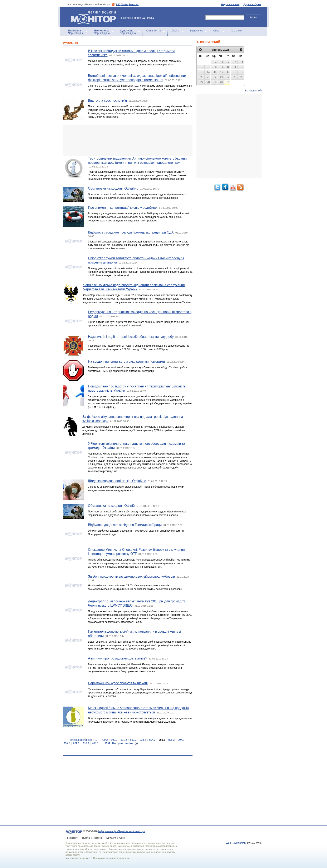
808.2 (67, 743)
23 (222, 77)
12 (242, 67)
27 (202, 82)
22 (215, 77)
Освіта (175, 31)
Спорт (217, 31)
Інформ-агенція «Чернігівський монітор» (95, 17)
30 (222, 82)
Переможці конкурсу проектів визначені (118, 683)
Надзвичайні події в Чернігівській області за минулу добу (131, 337)
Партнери (98, 838)
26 (242, 77)
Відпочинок (196, 31)
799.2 (104, 740)
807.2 (181, 740)
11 (235, 67)
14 (208, 72)
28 (208, 82)
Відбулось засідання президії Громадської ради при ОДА (131, 232)
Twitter (125, 4)
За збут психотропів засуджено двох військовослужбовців (131, 576)
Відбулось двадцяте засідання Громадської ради (125, 525)
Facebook (133, 4)
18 (235, 72)
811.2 (95, 743)
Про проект (71, 838)
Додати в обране (252, 4)
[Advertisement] (128, 141)
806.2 (171, 740)
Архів (122, 838)
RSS (118, 4)
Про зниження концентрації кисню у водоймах (123, 208)
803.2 (143, 740)
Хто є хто (236, 31)
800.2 (114, 740)
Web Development (236, 843)
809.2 (76, 743)
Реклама (85, 838)
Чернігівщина (76, 32)
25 (235, 77)
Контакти (111, 838)
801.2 (124, 740)
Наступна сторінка (123, 743)
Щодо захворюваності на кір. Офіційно (117, 481)
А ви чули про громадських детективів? (118, 658)
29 (215, 82)
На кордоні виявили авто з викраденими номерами (126, 362)
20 (202, 77)
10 (228, 67)
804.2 (152, 740)
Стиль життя (154, 31)
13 (202, 72)
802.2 (133, 740)
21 (208, 77)
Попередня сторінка (80, 740)
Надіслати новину (231, 4)
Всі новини (251, 91)
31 (228, 82)
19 (242, 72)
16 (222, 72)
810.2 (86, 743)
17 (228, 72)
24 (228, 77)
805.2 (162, 740)
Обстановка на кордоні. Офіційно (113, 188)
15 (215, 72)
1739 (108, 743)
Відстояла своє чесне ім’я (107, 101)
